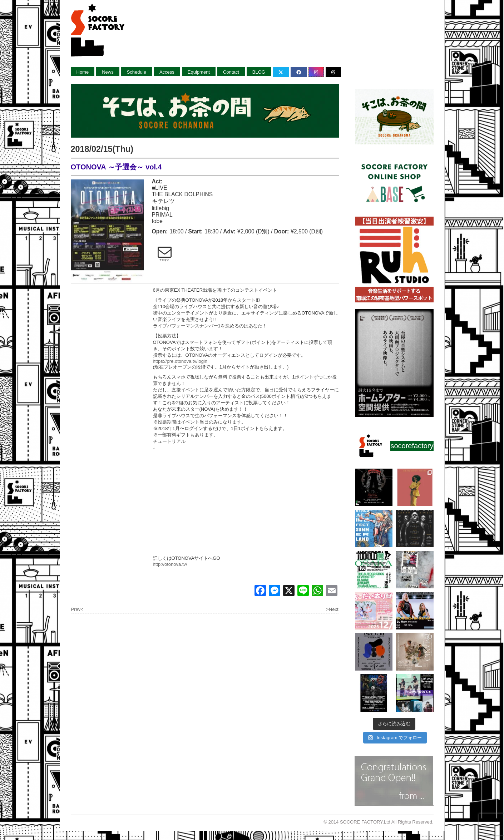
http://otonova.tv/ (170, 564)
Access (167, 72)
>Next (332, 609)
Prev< (77, 609)
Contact (231, 72)
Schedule (137, 72)
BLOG (259, 72)
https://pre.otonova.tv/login (180, 361)
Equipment (199, 72)
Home (83, 72)
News (108, 72)
